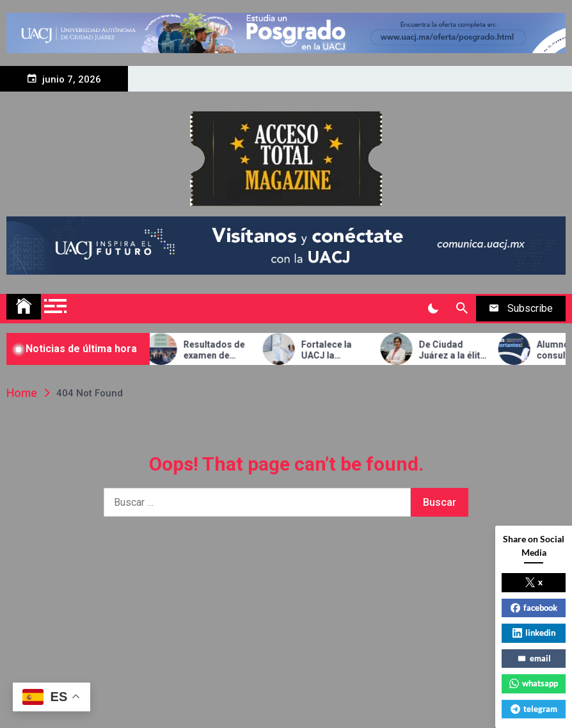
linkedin (534, 633)
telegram (534, 709)
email (534, 658)
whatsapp (534, 683)
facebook (534, 608)
